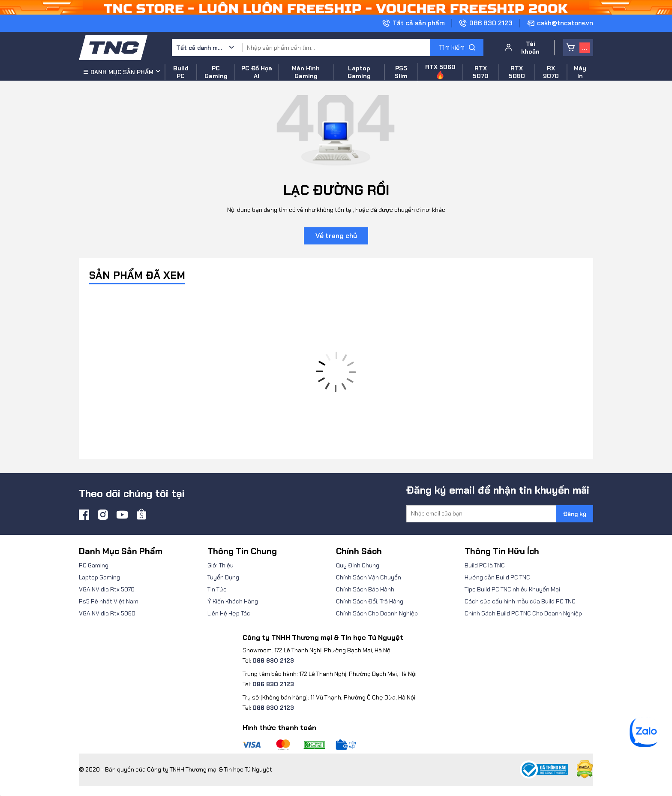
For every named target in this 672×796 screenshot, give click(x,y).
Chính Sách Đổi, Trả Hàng (370, 601)
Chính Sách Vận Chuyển (369, 577)
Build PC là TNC (485, 565)
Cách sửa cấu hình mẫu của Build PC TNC (520, 601)
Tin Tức (217, 589)
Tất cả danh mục (200, 48)
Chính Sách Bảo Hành (365, 589)
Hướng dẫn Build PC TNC (497, 577)
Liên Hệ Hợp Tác (229, 613)
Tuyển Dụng (223, 577)
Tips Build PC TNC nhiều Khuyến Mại (512, 589)
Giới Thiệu (220, 565)
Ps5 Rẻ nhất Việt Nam (109, 601)
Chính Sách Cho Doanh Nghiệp (377, 613)
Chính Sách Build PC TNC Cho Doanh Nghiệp (523, 613)
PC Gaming (94, 565)
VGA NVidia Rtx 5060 (107, 613)
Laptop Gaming (99, 577)
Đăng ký (575, 514)
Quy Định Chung (358, 565)
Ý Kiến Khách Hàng (233, 601)
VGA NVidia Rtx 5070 (107, 589)
